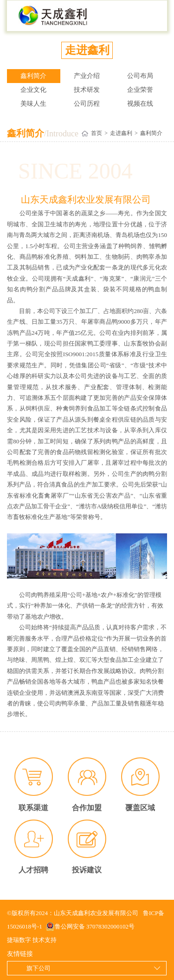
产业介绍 (87, 76)
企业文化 (33, 90)
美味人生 (33, 104)
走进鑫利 (121, 133)
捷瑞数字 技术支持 (32, 940)
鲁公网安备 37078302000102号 (90, 927)
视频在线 (140, 104)
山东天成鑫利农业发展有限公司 (53, 16)
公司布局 (140, 76)
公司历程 (87, 104)
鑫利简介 (33, 76)
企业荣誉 (140, 90)
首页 (97, 133)
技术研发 (87, 90)
